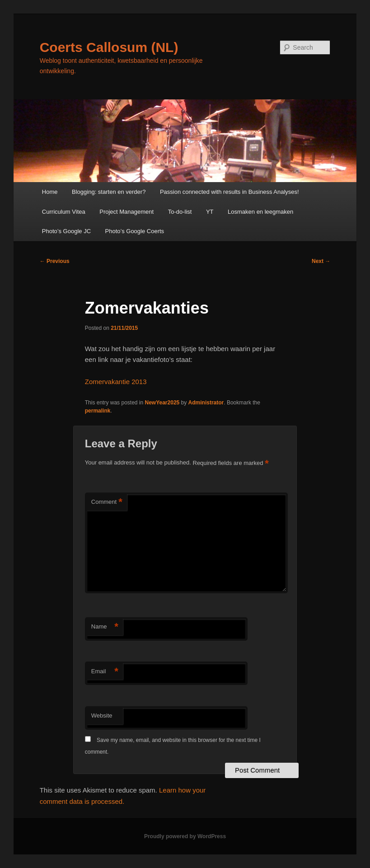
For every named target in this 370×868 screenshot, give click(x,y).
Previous (55, 261)
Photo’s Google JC (66, 231)
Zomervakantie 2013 (116, 382)
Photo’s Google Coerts (135, 231)
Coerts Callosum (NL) (109, 47)
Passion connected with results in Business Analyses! (229, 192)
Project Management (126, 212)
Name (105, 627)
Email (105, 672)
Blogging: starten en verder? (109, 192)
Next (321, 261)
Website (102, 716)
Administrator (206, 403)
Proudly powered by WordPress (185, 836)
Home (50, 192)
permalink (98, 411)
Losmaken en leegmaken (260, 212)
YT (210, 212)
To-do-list (180, 212)
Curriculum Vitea (64, 212)
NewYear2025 (162, 403)
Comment (107, 502)
